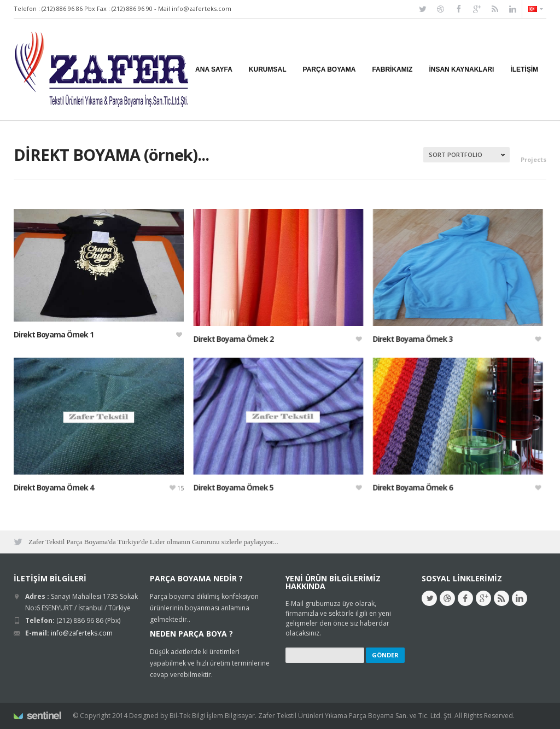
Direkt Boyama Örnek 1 (54, 334)
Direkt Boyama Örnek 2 (229, 339)
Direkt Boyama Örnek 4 (54, 484)
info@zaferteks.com (202, 8)
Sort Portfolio (456, 154)
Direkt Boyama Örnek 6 (403, 484)
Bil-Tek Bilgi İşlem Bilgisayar (212, 716)
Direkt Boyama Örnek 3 (403, 339)
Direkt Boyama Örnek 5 (229, 484)
